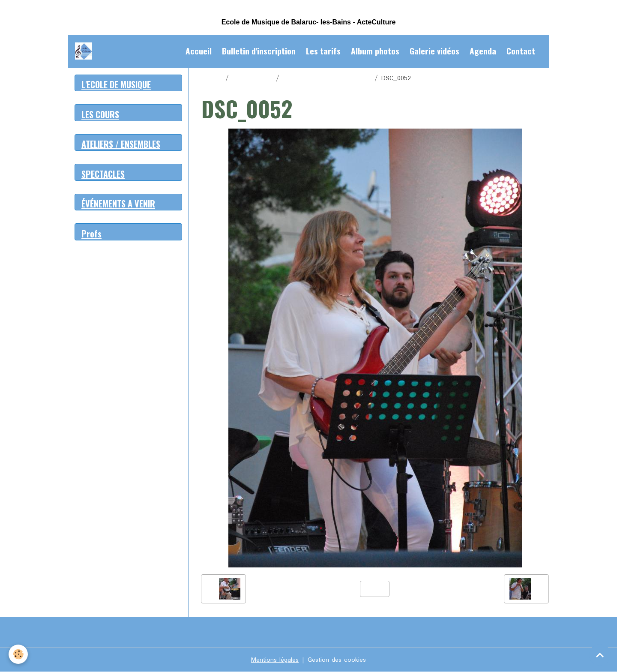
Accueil (199, 51)
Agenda (483, 51)
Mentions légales (275, 660)
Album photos (375, 51)
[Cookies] (18, 654)
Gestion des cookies (337, 660)
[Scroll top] (600, 655)
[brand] (85, 51)
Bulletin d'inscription (259, 51)
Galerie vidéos (434, 51)
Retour (375, 589)
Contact (521, 51)
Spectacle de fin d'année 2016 (327, 78)
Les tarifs (323, 51)
